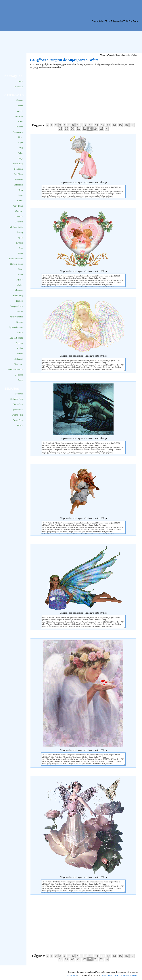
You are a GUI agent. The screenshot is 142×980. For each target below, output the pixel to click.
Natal (21, 81)
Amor (21, 121)
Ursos (21, 253)
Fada (21, 248)
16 (126, 125)
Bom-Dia (19, 179)
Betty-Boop (18, 164)
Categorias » (127, 55)
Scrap (21, 380)
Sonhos (20, 348)
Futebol (20, 280)
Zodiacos (19, 375)
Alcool (20, 111)
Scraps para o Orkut (21, 12)
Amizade (19, 116)
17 (132, 125)
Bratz (21, 190)
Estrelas (20, 243)
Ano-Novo (19, 87)
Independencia (17, 306)
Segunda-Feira (17, 399)
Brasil (21, 195)
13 (108, 125)
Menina (20, 311)
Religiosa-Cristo (16, 227)
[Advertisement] (68, 27)
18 (61, 129)
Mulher (20, 285)
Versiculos (19, 364)
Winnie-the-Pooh (16, 370)
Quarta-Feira (18, 410)
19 (66, 129)
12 (103, 125)
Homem (20, 301)
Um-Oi (20, 333)
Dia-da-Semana (16, 338)
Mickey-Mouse (17, 317)
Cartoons (19, 211)
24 (96, 129)
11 (97, 125)
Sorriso (20, 354)
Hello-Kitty (18, 296)
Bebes (21, 153)
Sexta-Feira (18, 420)
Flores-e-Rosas (17, 264)
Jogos (116, 975)
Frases (20, 274)
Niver (21, 137)
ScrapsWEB (72, 975)
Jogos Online (107, 975)
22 (84, 129)
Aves (21, 148)
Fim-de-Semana (16, 259)
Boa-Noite (19, 169)
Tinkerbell (19, 359)
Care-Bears (18, 206)
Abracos (20, 100)
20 (72, 129)
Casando (19, 216)
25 (102, 129)
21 (78, 129)
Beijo (21, 158)
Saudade (19, 343)
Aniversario (18, 132)
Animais (19, 127)
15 (120, 125)
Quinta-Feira (18, 415)
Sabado (20, 425)
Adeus (20, 106)
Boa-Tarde (19, 174)
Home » (119, 55)
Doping (20, 238)
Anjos (21, 143)
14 (114, 125)
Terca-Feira (18, 404)
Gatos (21, 269)
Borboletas (18, 185)
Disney (20, 232)
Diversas (19, 322)
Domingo (19, 394)
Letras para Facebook (129, 975)
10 (91, 125)
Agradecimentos (16, 327)
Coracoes (19, 222)
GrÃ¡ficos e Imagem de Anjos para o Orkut (64, 60)
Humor (20, 201)
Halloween (18, 290)
